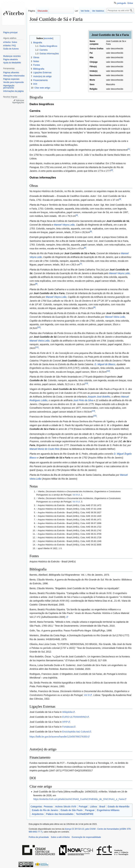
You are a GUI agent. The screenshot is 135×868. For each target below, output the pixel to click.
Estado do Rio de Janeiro (45, 810)
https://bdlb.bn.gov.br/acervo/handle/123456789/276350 (58, 737)
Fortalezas (68, 727)
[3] (120, 199)
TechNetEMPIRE (85, 814)
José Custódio (70, 361)
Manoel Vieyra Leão (64, 225)
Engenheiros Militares (108, 810)
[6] (85, 248)
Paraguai (90, 810)
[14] (93, 411)
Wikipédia (67, 712)
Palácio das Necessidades (60, 814)
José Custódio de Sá (117, 313)
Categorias (36, 807)
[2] (112, 170)
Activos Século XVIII (66, 807)
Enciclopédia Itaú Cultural (76, 732)
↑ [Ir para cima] (37, 491)
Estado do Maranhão (118, 807)
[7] (81, 264)
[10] (39, 327)
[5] (91, 231)
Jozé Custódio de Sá (118, 221)
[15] (95, 416)
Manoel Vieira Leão (115, 317)
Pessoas (48, 807)
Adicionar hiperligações (18, 102)
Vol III (75, 495)
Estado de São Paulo (72, 810)
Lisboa (93, 807)
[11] (37, 347)
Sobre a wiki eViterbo (60, 837)
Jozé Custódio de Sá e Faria (80, 253)
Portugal (83, 807)
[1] (129, 149)
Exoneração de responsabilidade (86, 837)
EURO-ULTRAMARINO (74, 717)
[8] (36, 284)
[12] (108, 371)
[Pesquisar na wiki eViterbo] (120, 10)
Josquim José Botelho (99, 397)
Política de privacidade (39, 837)
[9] (94, 307)
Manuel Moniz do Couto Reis (45, 449)
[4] (77, 215)
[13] (86, 383)
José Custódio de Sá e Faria (68, 389)
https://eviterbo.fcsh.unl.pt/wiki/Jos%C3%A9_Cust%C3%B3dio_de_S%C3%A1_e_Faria (79, 799)
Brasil (102, 807)
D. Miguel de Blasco (105, 364)
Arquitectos (38, 814)
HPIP (65, 722)
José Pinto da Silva (83, 400)
